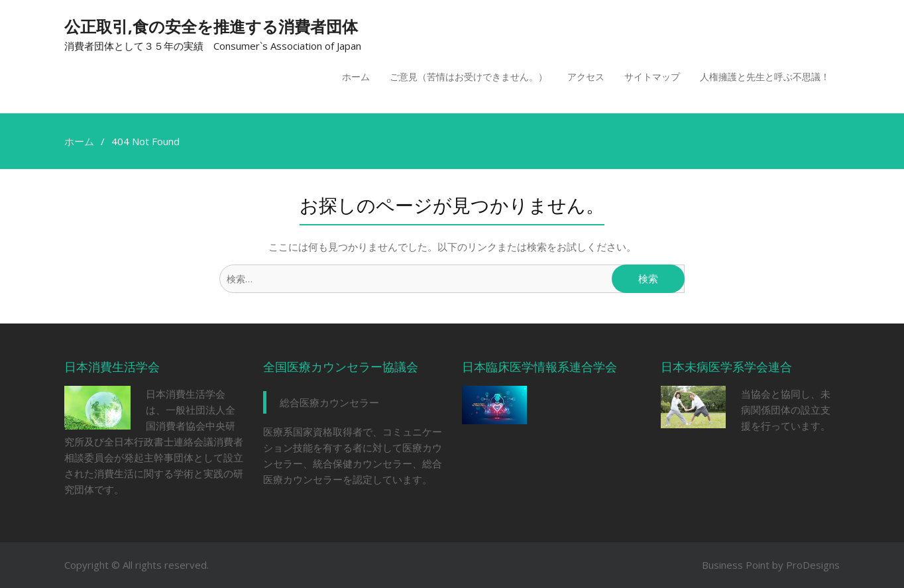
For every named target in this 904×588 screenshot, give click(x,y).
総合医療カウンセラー (329, 402)
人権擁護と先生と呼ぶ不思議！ (765, 77)
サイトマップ (652, 77)
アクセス (586, 77)
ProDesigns (813, 565)
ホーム (356, 77)
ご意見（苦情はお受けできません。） (469, 77)
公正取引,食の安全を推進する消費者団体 (211, 26)
